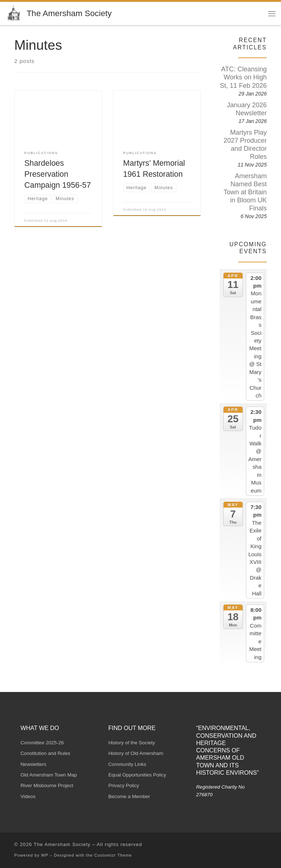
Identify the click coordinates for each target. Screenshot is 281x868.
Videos (28, 796)
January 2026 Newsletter (247, 109)
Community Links (127, 764)
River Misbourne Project (47, 785)
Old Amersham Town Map (49, 775)
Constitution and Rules (45, 753)
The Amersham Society (62, 844)
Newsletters (33, 764)
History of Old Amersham (136, 753)
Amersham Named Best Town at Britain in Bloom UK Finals (245, 192)
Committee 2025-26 (42, 743)
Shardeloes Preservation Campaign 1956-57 (58, 174)
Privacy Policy (124, 785)
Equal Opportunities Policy (137, 775)
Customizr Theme (113, 855)
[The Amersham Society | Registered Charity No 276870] (15, 13)
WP (45, 855)
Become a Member (129, 796)
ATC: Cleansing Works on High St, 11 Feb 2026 (243, 77)
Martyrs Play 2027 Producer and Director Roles (245, 145)
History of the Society (132, 743)
